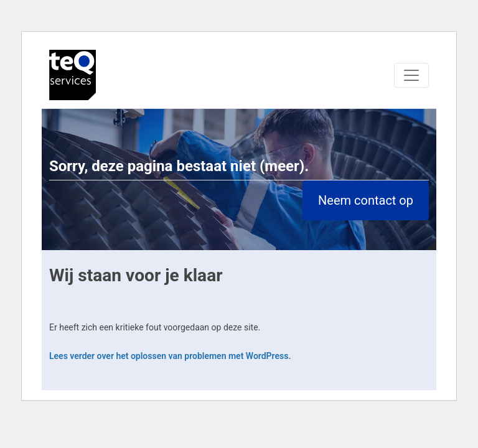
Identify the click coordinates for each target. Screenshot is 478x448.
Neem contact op (366, 200)
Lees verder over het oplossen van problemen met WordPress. (170, 356)
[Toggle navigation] (411, 75)
